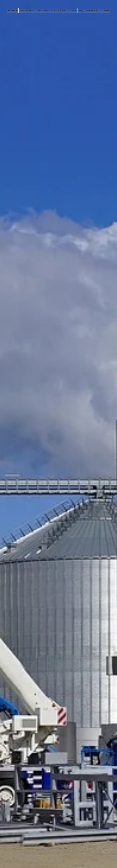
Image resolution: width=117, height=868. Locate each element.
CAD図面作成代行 (28, 11)
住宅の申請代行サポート (49, 11)
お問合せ (106, 11)
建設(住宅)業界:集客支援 (89, 11)
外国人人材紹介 (69, 11)
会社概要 (13, 11)
